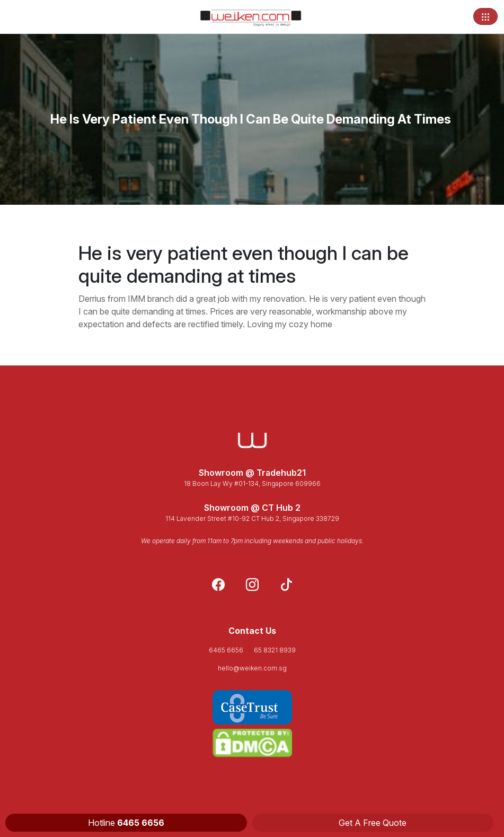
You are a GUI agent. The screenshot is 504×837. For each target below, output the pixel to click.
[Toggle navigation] (485, 16)
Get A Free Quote (373, 823)
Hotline (126, 823)
